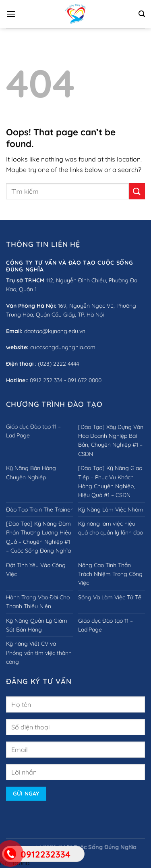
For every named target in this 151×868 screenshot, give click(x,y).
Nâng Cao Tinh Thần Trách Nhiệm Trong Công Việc (110, 574)
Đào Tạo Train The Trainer (39, 510)
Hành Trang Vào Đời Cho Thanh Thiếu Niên (38, 602)
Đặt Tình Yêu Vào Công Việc (36, 570)
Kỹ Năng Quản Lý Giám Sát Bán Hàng (37, 625)
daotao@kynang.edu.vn (55, 331)
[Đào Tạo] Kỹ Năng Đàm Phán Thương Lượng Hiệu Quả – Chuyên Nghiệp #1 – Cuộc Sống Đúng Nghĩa (39, 537)
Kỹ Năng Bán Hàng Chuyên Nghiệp (31, 472)
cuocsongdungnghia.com (63, 347)
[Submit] (137, 191)
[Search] (142, 14)
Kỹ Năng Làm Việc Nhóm (111, 510)
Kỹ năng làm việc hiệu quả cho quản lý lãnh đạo (111, 528)
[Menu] (11, 14)
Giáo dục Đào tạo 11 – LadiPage (33, 431)
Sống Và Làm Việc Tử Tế (110, 597)
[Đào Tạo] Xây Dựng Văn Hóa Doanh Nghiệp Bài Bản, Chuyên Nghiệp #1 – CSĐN (111, 440)
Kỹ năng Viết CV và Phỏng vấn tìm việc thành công (39, 653)
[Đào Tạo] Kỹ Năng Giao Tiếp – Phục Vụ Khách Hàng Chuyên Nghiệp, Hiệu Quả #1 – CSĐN (110, 482)
